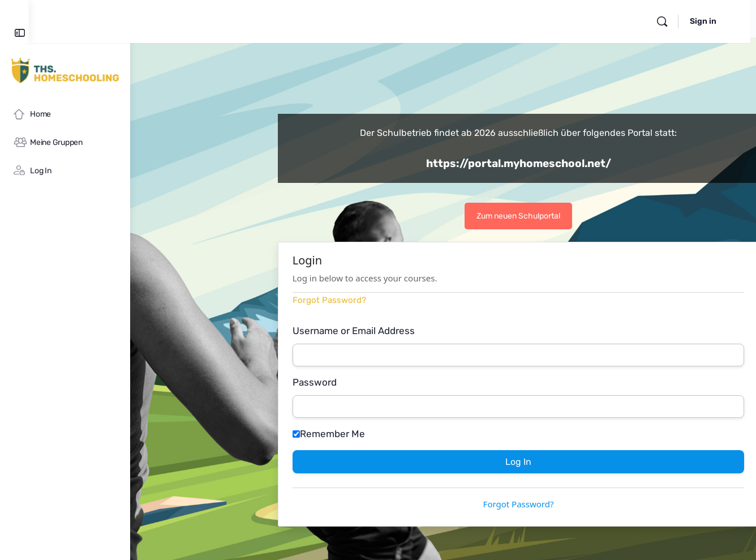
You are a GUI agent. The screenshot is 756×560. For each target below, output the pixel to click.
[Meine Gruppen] (65, 143)
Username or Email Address (404, 331)
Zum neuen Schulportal (569, 216)
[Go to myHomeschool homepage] (65, 70)
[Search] (672, 22)
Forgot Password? (380, 300)
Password (365, 382)
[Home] (65, 114)
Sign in (713, 21)
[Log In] (65, 171)
